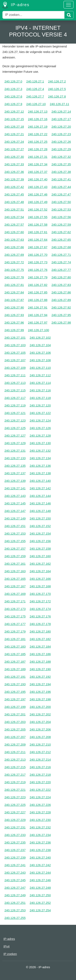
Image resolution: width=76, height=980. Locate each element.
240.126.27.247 (15, 888)
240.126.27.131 (15, 451)
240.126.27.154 (40, 533)
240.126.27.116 (40, 390)
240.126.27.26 (61, 142)
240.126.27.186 (40, 654)
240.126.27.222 (40, 790)
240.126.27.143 (15, 496)
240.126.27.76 (38, 270)
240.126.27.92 (61, 307)
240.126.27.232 (40, 827)
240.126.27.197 (15, 699)
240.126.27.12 (14, 112)
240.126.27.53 (61, 209)
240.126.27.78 (14, 277)
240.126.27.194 (40, 684)
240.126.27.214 (40, 760)
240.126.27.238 (40, 850)
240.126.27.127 (15, 436)
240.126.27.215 (15, 767)
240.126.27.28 (38, 149)
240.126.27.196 (40, 692)
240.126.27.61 (38, 232)
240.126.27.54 (14, 217)
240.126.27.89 (61, 300)
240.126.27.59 (61, 225)
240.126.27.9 (13, 104)
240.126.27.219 (15, 782)
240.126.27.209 (15, 744)
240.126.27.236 (40, 842)
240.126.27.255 (15, 918)
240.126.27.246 (40, 880)
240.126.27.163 (15, 571)
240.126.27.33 (14, 164)
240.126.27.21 (14, 134)
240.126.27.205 (15, 729)
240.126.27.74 (61, 262)
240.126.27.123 (15, 420)
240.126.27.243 (15, 873)
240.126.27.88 (38, 300)
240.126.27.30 (14, 157)
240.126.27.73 (38, 262)
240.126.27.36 (14, 172)
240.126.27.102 (40, 338)
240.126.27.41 (61, 179)
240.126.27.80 (61, 277)
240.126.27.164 (40, 571)
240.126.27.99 (14, 330)
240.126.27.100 (39, 330)
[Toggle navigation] (69, 5)
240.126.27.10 (36, 104)
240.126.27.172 (40, 601)
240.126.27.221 (15, 790)
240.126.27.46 (38, 194)
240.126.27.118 (40, 398)
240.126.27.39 (14, 179)
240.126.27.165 (15, 579)
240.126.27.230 (40, 820)
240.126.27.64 (38, 240)
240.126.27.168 (40, 586)
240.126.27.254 (40, 910)
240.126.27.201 (15, 714)
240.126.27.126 (40, 428)
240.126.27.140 (40, 481)
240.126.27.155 (15, 541)
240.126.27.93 (14, 315)
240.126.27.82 (38, 285)
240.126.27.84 (14, 292)
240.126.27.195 (15, 692)
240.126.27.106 (40, 353)
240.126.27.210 (40, 744)
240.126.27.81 (14, 285)
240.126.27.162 (40, 564)
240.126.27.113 (15, 383)
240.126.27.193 (15, 684)
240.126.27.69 (14, 255)
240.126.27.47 (61, 194)
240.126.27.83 (61, 285)
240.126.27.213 (15, 760)
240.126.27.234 (40, 835)
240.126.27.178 (40, 624)
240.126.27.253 (15, 910)
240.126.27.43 (38, 187)
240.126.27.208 (40, 737)
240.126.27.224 (40, 797)
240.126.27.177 (15, 624)
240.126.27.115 (15, 390)
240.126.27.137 (15, 473)
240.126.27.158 (40, 549)
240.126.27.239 (15, 857)
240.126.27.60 (14, 232)
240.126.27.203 (15, 722)
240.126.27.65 (61, 240)
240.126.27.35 (61, 164)
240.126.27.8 (57, 96)
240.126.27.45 (14, 194)
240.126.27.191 (15, 677)
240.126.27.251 (15, 903)
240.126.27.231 (15, 827)
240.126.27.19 (38, 127)
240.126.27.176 (40, 616)
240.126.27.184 (40, 647)
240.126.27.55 (38, 217)
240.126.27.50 (61, 202)
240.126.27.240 (40, 857)
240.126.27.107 (15, 360)
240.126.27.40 (38, 179)
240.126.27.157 (15, 549)
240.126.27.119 (15, 405)
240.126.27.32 (61, 157)
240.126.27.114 (40, 383)
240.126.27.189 (15, 669)
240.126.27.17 (61, 119)
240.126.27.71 (61, 255)
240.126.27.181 (15, 639)
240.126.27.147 (15, 511)
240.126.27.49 (38, 202)
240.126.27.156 (40, 541)
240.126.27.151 (15, 526)
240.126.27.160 (40, 556)
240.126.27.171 (15, 601)
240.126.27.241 (15, 865)
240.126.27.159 (15, 556)
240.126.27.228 (40, 812)
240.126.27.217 (15, 775)
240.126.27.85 (38, 292)
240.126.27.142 (40, 488)
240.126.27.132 (40, 451)
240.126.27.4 (35, 89)
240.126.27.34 (38, 164)
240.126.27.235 (15, 842)
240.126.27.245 (15, 880)
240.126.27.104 (40, 345)
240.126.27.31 (38, 157)
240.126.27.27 (14, 149)
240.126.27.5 (57, 89)
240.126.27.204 (40, 722)
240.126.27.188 (40, 662)
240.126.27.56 (61, 217)
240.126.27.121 (15, 413)
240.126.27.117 (15, 398)
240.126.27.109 (15, 368)
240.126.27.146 (40, 503)
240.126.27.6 (13, 96)
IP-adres (16, 5)
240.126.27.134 (40, 458)
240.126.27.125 (15, 428)
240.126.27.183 (15, 647)
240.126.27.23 (61, 134)
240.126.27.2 (57, 81)
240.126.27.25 (38, 142)
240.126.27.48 (14, 202)
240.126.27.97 (38, 322)
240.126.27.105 (15, 353)
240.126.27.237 (15, 850)
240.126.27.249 (15, 895)
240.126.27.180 (40, 631)
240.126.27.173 (15, 609)
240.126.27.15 (14, 119)
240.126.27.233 (15, 835)
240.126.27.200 (40, 707)
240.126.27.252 (40, 903)
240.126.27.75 (14, 270)
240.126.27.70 (38, 255)
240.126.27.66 (14, 247)
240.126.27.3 (13, 89)
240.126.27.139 (15, 481)
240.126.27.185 (15, 654)
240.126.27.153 (15, 533)
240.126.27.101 (15, 338)
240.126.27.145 (15, 503)
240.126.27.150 (40, 518)
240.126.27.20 (61, 127)
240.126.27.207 (15, 737)
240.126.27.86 (61, 292)
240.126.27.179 (15, 631)
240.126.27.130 (40, 443)
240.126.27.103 (15, 345)
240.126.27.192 (40, 677)
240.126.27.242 (40, 865)
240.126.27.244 (40, 873)
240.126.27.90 (14, 307)
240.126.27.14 (61, 112)
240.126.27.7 (35, 96)
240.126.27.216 (40, 767)
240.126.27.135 (15, 466)
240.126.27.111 (15, 375)
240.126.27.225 (15, 805)
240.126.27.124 (40, 420)
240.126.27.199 (15, 707)
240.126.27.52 (38, 209)
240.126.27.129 (15, 443)
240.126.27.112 (40, 375)
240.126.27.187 (15, 662)
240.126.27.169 (15, 594)
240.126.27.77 (61, 270)
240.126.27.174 (40, 609)
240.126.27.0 (13, 81)
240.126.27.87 (14, 300)
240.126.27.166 (40, 579)
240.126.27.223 (15, 797)
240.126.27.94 (38, 315)
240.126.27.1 (35, 81)
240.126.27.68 (61, 247)
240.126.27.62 (61, 232)
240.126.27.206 (40, 729)
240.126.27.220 (40, 782)
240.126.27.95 (61, 315)
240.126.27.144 (40, 496)
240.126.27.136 (40, 466)
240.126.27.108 (40, 360)
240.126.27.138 (40, 473)
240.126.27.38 (61, 172)
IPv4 (6, 946)
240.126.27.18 (14, 127)
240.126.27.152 (40, 526)
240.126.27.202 (40, 714)
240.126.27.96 (14, 322)
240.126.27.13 (38, 112)
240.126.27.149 (15, 518)
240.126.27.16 (38, 119)
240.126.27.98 (61, 322)
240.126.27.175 (15, 616)
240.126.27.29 (61, 149)
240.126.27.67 (38, 247)
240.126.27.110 (40, 368)
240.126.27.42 (14, 187)
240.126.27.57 (14, 225)
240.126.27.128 (40, 436)
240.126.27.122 (40, 413)
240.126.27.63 (14, 240)
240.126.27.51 (14, 209)
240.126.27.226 (40, 805)
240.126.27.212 (40, 752)
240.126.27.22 (38, 134)
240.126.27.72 (14, 262)
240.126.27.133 (15, 458)
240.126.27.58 (38, 225)
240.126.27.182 (40, 639)
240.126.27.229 (15, 820)
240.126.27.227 (15, 812)
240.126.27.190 (40, 669)
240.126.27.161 (15, 564)
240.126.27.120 (40, 405)
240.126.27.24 (14, 142)
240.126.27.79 (38, 277)
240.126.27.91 (38, 307)
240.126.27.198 (40, 699)
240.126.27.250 (40, 895)
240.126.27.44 (61, 187)
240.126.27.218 (40, 775)
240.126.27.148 (40, 511)
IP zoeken (10, 954)
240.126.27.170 (40, 594)
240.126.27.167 (15, 586)
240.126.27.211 (15, 752)
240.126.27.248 (40, 888)
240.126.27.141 (15, 488)
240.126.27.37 (38, 172)
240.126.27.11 (60, 104)
